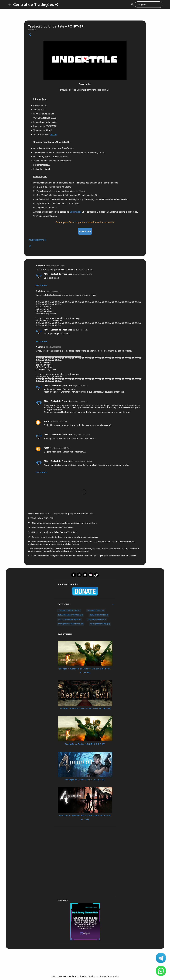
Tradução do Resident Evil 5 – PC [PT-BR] (85, 744)
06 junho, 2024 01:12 (81, 401)
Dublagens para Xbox (99, 615)
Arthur (47, 448)
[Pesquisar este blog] (149, 5)
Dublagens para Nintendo (69, 611)
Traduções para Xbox (100, 624)
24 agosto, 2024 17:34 (58, 421)
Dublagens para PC (96, 611)
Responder (42, 286)
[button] (30, 35)
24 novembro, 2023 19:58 (83, 274)
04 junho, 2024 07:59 (81, 386)
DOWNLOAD (85, 231)
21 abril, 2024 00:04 (53, 291)
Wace (46, 421)
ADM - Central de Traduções (58, 274)
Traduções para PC (37, 240)
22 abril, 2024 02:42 (80, 330)
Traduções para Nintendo (69, 620)
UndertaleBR (76, 212)
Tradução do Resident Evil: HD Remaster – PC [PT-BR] (85, 708)
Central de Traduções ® (36, 4)
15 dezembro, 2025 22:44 (83, 461)
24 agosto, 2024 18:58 (81, 435)
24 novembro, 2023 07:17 (55, 266)
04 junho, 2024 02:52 (54, 347)
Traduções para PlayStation (71, 624)
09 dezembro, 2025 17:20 (61, 448)
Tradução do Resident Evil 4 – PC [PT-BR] (85, 780)
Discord (53, 135)
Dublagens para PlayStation (71, 615)
